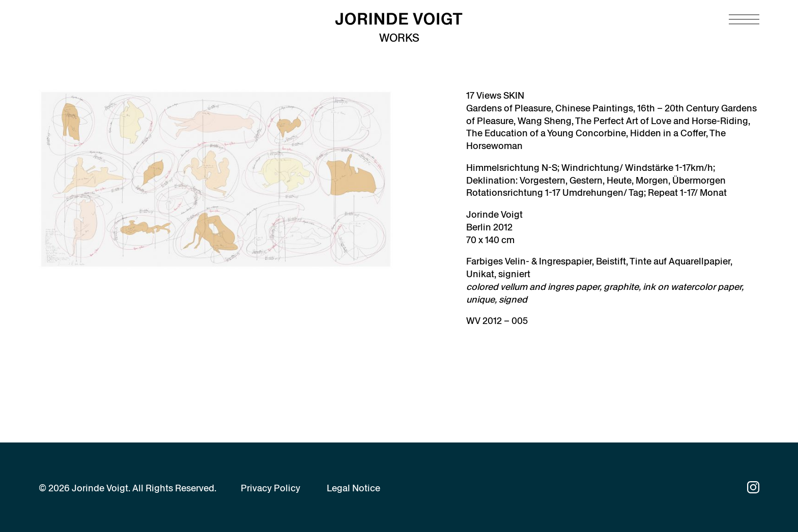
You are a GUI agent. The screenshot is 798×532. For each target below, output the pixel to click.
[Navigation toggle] (744, 19)
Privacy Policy (270, 488)
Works (399, 38)
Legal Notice (353, 488)
